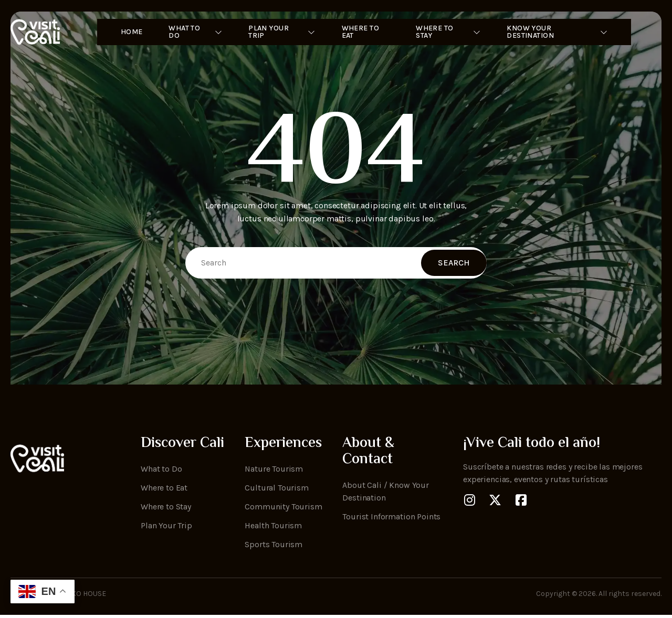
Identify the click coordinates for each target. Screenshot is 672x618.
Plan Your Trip (277, 32)
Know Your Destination (564, 32)
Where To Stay (451, 32)
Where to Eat (358, 32)
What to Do (187, 32)
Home (122, 32)
